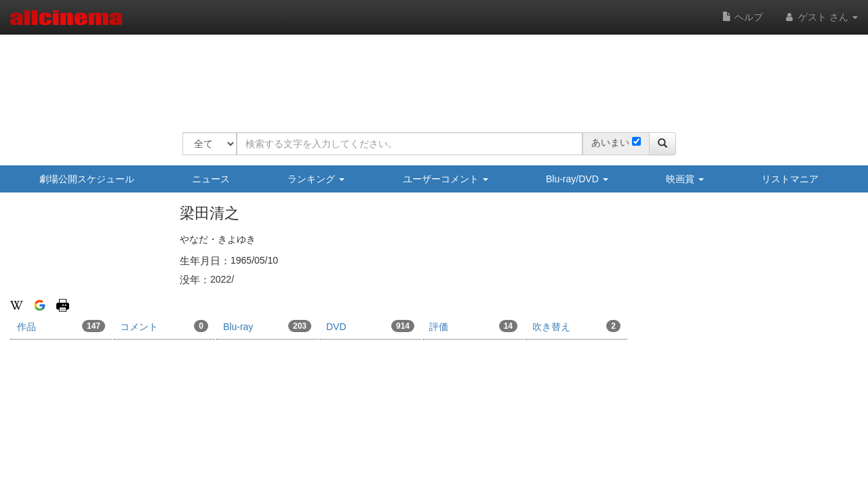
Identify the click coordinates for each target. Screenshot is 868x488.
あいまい (610, 142)
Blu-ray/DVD (577, 179)
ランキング (316, 179)
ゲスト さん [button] (821, 17)
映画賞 (685, 179)
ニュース (211, 179)
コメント (164, 326)
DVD (370, 326)
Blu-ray (267, 326)
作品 (61, 326)
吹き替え (576, 326)
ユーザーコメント (446, 179)
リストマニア (790, 179)
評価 (473, 326)
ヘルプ (743, 17)
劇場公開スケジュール (87, 179)
